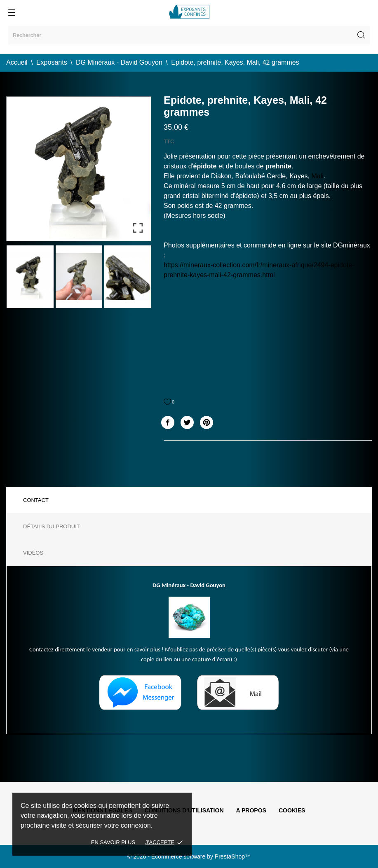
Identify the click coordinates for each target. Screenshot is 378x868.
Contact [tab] (36, 500)
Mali (318, 176)
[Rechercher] (189, 35)
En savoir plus (113, 842)
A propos (251, 810)
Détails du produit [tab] (52, 526)
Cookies (292, 810)
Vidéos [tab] (33, 553)
